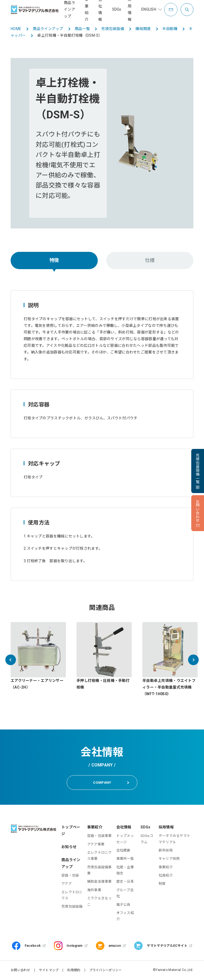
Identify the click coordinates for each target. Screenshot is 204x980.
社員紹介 (166, 876)
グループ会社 (125, 894)
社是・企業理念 (125, 871)
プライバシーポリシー (106, 971)
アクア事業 (96, 845)
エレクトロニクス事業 (99, 856)
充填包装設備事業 (99, 871)
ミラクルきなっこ (99, 902)
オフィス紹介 (125, 916)
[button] (11, 660)
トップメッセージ (125, 839)
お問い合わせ (20, 971)
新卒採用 (166, 851)
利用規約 (74, 971)
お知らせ (69, 848)
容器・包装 (70, 876)
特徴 (54, 260)
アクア (67, 884)
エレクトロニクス (72, 896)
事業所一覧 (125, 859)
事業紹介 (166, 868)
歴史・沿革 (125, 882)
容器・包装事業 (99, 836)
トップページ (71, 831)
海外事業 (94, 891)
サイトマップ (49, 971)
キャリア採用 (169, 859)
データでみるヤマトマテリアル (175, 839)
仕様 (150, 260)
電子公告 (123, 905)
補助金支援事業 (99, 882)
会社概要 (123, 851)
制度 (162, 884)
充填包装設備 (72, 907)
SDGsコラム (147, 839)
